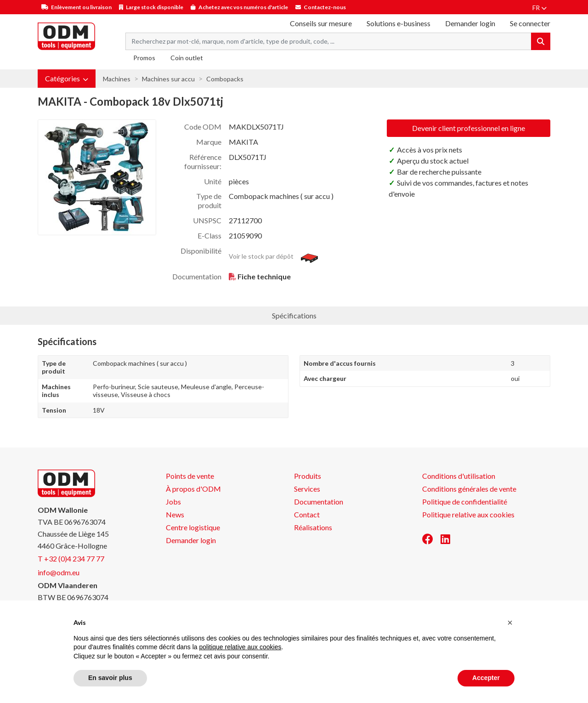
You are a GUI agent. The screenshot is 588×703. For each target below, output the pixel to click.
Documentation (319, 502)
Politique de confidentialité (465, 502)
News (175, 514)
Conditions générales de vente (469, 489)
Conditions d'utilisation (459, 476)
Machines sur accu (168, 79)
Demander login (470, 23)
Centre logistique (193, 527)
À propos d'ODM (193, 489)
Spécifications (294, 315)
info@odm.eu (59, 572)
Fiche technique (264, 276)
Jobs (173, 502)
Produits (308, 476)
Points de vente (190, 476)
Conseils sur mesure (321, 23)
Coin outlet (187, 58)
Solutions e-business (399, 23)
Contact (307, 514)
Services (307, 489)
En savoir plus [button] (110, 678)
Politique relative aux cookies (468, 514)
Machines (117, 79)
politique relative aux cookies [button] (240, 647)
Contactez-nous (325, 7)
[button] (67, 79)
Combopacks (225, 79)
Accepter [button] (486, 678)
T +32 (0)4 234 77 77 (71, 558)
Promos (144, 58)
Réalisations (313, 527)
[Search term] (328, 41)
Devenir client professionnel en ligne (469, 128)
